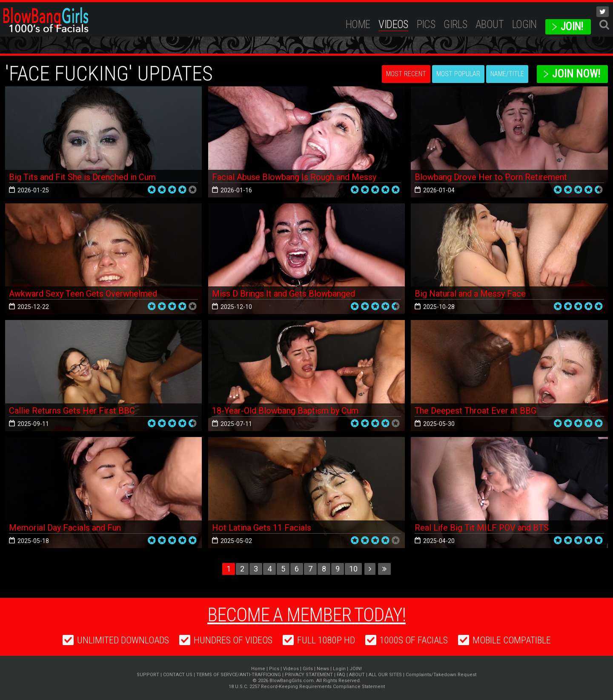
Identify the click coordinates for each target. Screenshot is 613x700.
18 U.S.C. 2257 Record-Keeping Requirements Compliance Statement (307, 687)
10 (353, 569)
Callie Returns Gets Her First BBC (72, 411)
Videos (393, 24)
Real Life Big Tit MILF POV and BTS (482, 528)
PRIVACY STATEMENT (309, 675)
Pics (426, 24)
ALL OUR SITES (385, 675)
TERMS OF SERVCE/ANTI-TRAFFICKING (239, 675)
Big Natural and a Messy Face (470, 294)
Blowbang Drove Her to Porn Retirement (491, 177)
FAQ (341, 675)
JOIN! (572, 27)
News (323, 669)
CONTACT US (178, 675)
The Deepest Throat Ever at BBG (476, 411)
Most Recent (406, 74)
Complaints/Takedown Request (441, 675)
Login (524, 24)
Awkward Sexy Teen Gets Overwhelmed (83, 294)
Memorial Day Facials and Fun (65, 528)
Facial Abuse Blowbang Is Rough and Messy (294, 177)
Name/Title (507, 74)
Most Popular (458, 74)
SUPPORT (148, 675)
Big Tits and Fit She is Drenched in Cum (82, 177)
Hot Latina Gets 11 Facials (262, 528)
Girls (455, 24)
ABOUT (490, 24)
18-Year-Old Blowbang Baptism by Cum (285, 411)
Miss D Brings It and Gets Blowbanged (284, 294)
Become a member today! (306, 615)
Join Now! (576, 74)
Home (358, 24)
